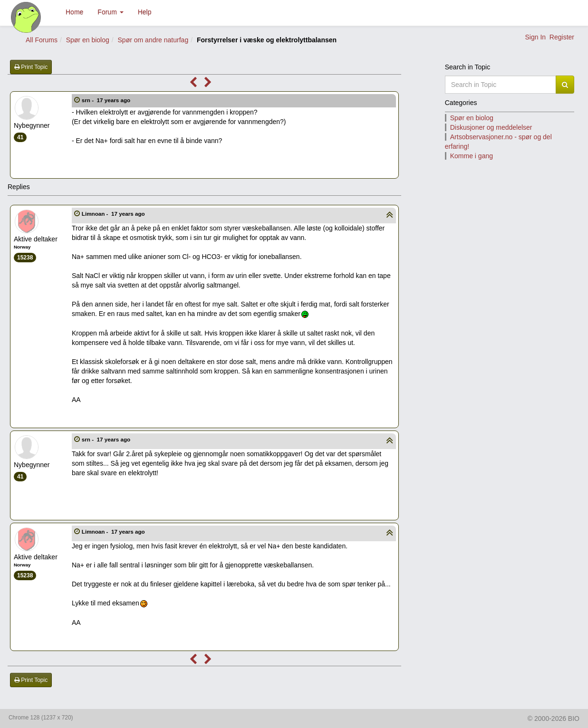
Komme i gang (472, 156)
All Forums (42, 40)
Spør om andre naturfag (153, 40)
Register (562, 37)
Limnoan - (114, 214)
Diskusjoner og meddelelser (491, 127)
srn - (107, 100)
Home (74, 12)
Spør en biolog (88, 40)
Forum (110, 12)
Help (145, 12)
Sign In (535, 37)
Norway (22, 247)
